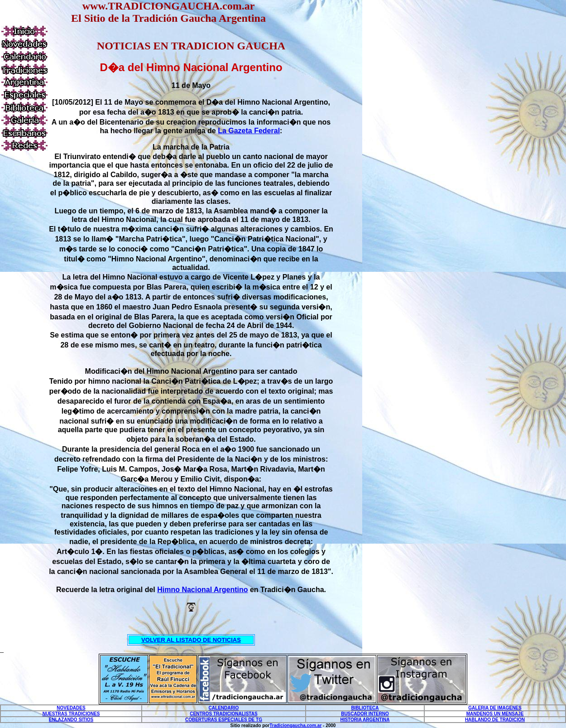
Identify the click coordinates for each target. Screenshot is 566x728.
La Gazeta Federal (249, 131)
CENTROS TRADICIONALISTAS (223, 714)
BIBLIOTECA (365, 708)
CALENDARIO (224, 708)
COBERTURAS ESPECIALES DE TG (224, 720)
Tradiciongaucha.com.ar (295, 726)
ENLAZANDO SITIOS (71, 720)
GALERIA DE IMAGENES (495, 708)
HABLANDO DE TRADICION (495, 720)
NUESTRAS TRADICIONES (71, 714)
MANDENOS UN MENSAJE (495, 714)
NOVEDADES (71, 708)
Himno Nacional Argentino (202, 590)
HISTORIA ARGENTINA (365, 720)
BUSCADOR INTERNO (365, 714)
